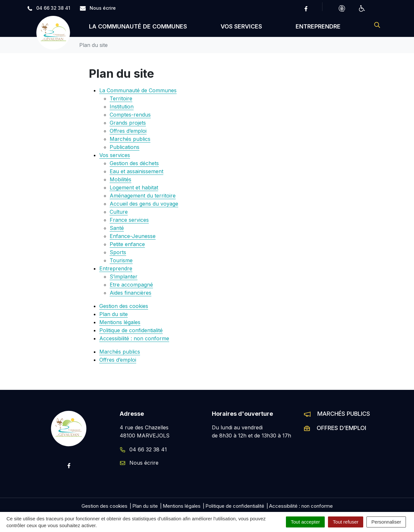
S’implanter (124, 277)
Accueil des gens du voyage (144, 204)
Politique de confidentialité (131, 330)
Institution (122, 107)
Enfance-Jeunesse (133, 236)
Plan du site (114, 314)
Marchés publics (130, 139)
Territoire (121, 98)
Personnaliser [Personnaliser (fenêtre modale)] (386, 522)
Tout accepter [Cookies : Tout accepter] (305, 522)
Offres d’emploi (128, 131)
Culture (119, 212)
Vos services (241, 26)
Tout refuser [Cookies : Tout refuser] (346, 522)
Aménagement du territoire (143, 196)
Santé (117, 228)
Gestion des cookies (124, 306)
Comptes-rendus (130, 115)
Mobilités (120, 179)
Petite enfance (127, 244)
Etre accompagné (131, 285)
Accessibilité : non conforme (134, 338)
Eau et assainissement (136, 171)
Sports (118, 252)
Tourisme (121, 260)
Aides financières (131, 293)
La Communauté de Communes (138, 26)
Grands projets (128, 123)
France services (129, 220)
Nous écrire (139, 463)
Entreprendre (318, 26)
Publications (125, 147)
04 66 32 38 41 (143, 449)
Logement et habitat (134, 187)
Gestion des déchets (134, 163)
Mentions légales (120, 322)
